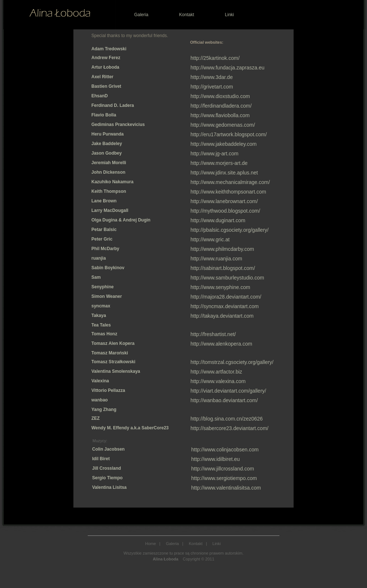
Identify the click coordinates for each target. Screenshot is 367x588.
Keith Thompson (109, 191)
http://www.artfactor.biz (216, 372)
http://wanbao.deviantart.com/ (224, 400)
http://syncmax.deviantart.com (225, 306)
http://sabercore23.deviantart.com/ (229, 428)
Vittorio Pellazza (108, 390)
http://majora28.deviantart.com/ (226, 297)
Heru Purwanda (108, 134)
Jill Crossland (107, 468)
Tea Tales (101, 325)
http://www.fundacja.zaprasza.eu (228, 68)
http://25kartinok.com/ (215, 58)
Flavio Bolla (104, 115)
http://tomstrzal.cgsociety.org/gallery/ (232, 362)
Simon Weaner (107, 296)
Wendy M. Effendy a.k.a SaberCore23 (130, 428)
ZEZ (96, 418)
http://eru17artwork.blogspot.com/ (229, 134)
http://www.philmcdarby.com (222, 249)
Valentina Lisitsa (109, 487)
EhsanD (100, 96)
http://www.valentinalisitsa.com (226, 488)
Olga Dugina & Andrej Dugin (121, 220)
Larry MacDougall (110, 210)
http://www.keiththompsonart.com (228, 192)
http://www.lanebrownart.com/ (224, 201)
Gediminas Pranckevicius (118, 125)
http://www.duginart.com (218, 220)
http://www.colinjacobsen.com (225, 450)
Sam (96, 277)
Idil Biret (101, 459)
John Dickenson (108, 172)
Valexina (100, 381)
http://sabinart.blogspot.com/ (223, 268)
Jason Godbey (107, 153)
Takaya (99, 315)
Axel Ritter (102, 77)
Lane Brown (104, 201)
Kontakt (187, 15)
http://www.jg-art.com (215, 154)
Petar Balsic (104, 230)
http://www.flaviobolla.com (220, 115)
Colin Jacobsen (108, 449)
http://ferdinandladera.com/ (221, 106)
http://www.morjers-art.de (219, 163)
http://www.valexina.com (218, 381)
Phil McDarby (105, 249)
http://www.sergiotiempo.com (224, 478)
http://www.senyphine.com (220, 287)
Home (151, 544)
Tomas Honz (104, 334)
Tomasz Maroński (110, 353)
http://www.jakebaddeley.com (224, 144)
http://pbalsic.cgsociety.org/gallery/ (230, 230)
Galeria (141, 15)
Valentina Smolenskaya (116, 371)
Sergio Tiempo (107, 478)
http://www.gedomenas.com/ (223, 125)
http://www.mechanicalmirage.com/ (230, 182)
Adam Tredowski (109, 49)
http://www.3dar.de (212, 77)
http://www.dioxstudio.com (220, 96)
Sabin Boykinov (108, 268)
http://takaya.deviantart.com (222, 316)
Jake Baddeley (107, 144)
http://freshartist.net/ (213, 334)
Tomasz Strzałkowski (113, 362)
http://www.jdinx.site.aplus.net (224, 173)
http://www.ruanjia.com (216, 259)
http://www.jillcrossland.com (223, 469)
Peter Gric (102, 239)
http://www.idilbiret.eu (215, 459)
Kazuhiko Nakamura (112, 182)
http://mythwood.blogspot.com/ (225, 211)
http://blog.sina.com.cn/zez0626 (227, 419)
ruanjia (99, 258)
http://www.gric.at (210, 239)
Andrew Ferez (106, 58)
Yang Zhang (104, 410)
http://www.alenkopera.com (221, 344)
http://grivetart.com (212, 87)
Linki (230, 15)
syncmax (101, 306)
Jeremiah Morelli (109, 163)
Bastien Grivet (106, 86)
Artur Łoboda (105, 67)
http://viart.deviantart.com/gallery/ (228, 391)
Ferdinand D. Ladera (113, 105)
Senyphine (103, 287)
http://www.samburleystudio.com (227, 278)
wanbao (100, 400)
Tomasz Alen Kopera (113, 343)
